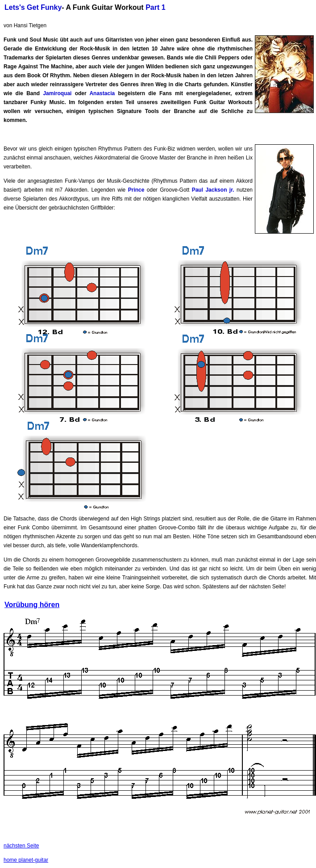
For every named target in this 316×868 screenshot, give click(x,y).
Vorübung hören (32, 605)
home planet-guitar (26, 860)
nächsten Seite (21, 846)
